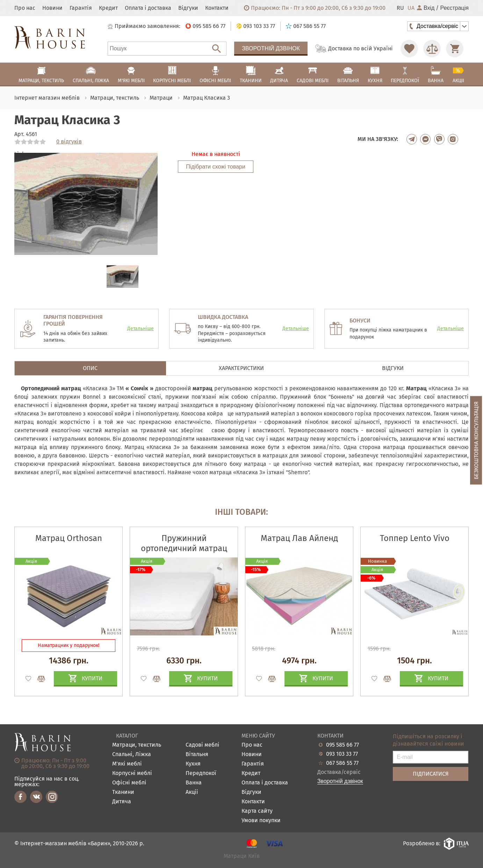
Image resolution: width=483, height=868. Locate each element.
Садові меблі (203, 745)
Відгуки (188, 8)
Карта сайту (257, 811)
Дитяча (122, 802)
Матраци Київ (242, 856)
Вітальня (197, 755)
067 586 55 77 (342, 763)
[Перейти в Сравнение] (432, 49)
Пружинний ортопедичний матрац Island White (184, 548)
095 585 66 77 (343, 745)
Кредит (108, 8)
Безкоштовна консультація (476, 440)
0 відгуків (69, 142)
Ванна (194, 783)
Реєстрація (454, 8)
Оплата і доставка (148, 8)
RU (400, 8)
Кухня (193, 764)
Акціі (192, 792)
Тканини (123, 792)
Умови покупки (261, 821)
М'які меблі (127, 764)
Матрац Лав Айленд (299, 538)
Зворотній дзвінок (271, 48)
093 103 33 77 (342, 754)
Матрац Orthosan (69, 538)
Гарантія (81, 8)
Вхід (426, 8)
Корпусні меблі (132, 773)
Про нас (25, 8)
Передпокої (201, 773)
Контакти (217, 8)
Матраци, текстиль (137, 745)
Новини (52, 8)
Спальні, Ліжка (132, 755)
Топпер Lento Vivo (415, 538)
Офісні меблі (129, 783)
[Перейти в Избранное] (409, 49)
